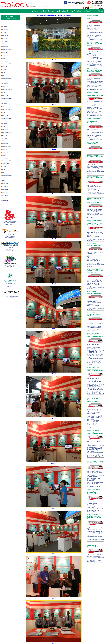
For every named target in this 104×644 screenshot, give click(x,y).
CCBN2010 (5, 187)
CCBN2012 (5, 167)
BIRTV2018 (5, 61)
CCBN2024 (5, 33)
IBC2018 (4, 58)
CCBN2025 (5, 27)
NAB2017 (4, 81)
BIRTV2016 (5, 95)
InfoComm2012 (6, 164)
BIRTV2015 (5, 115)
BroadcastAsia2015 (7, 118)
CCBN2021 (5, 41)
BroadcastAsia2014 (7, 132)
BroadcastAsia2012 (7, 161)
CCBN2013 (5, 152)
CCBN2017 (5, 84)
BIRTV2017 (5, 75)
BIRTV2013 (5, 144)
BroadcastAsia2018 (7, 64)
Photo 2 (54, 104)
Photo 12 (54, 553)
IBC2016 (4, 92)
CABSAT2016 (5, 107)
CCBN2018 (5, 70)
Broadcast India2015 (7, 110)
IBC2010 (4, 181)
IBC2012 (4, 155)
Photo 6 (54, 284)
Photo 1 (54, 59)
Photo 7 (54, 329)
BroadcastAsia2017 (7, 78)
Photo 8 (54, 374)
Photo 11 (54, 508)
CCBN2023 (5, 38)
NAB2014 (4, 135)
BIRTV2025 (5, 24)
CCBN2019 (5, 55)
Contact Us (77, 11)
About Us (89, 11)
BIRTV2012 (5, 158)
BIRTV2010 (5, 184)
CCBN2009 (5, 192)
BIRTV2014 (5, 130)
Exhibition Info (64, 11)
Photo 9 (54, 419)
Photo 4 (54, 194)
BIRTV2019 (5, 47)
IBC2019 (4, 44)
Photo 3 (54, 149)
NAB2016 (4, 101)
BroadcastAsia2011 (7, 175)
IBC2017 (4, 73)
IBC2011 (4, 170)
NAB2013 (4, 150)
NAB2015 (4, 121)
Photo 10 (54, 463)
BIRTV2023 (5, 35)
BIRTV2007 (5, 201)
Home (36, 11)
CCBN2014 (5, 138)
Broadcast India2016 (7, 90)
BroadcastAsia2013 (7, 147)
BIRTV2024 (5, 30)
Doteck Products (49, 11)
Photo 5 (54, 239)
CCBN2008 (5, 198)
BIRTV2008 (5, 195)
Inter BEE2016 (6, 87)
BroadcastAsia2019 (7, 50)
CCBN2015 (5, 124)
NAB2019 (4, 53)
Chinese (100, 11)
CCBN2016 (5, 104)
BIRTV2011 (5, 172)
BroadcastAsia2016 (7, 98)
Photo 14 (54, 643)
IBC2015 (4, 112)
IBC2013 (4, 141)
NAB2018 (4, 67)
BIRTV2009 (5, 189)
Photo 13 (54, 598)
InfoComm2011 (6, 178)
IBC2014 (4, 127)
